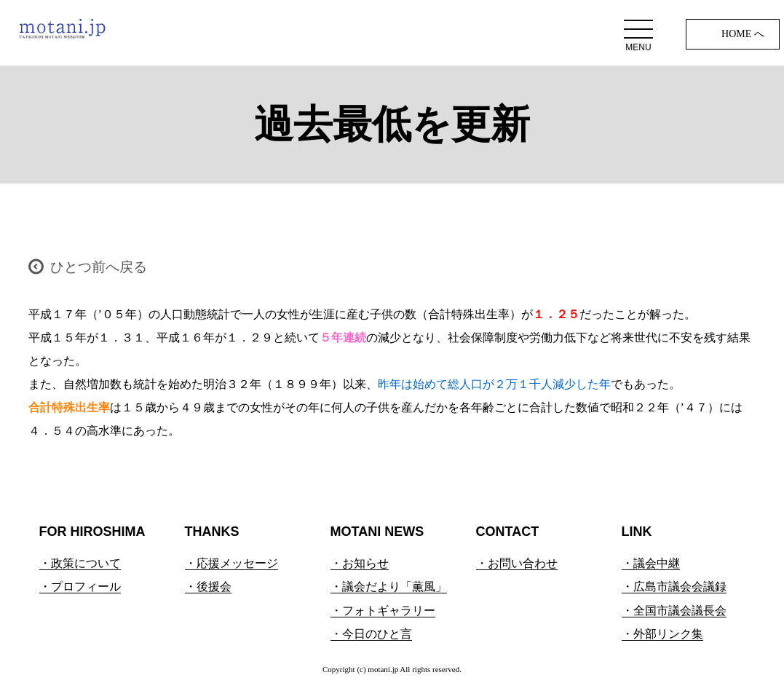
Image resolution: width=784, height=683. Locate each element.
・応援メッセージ (231, 563)
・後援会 (208, 587)
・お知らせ (360, 563)
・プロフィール (80, 587)
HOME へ (743, 34)
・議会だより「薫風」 (389, 587)
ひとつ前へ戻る (99, 267)
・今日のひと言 (371, 634)
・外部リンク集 (662, 634)
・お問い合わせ (517, 563)
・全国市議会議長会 (674, 611)
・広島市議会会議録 (674, 587)
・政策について (80, 563)
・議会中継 (651, 563)
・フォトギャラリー (383, 611)
